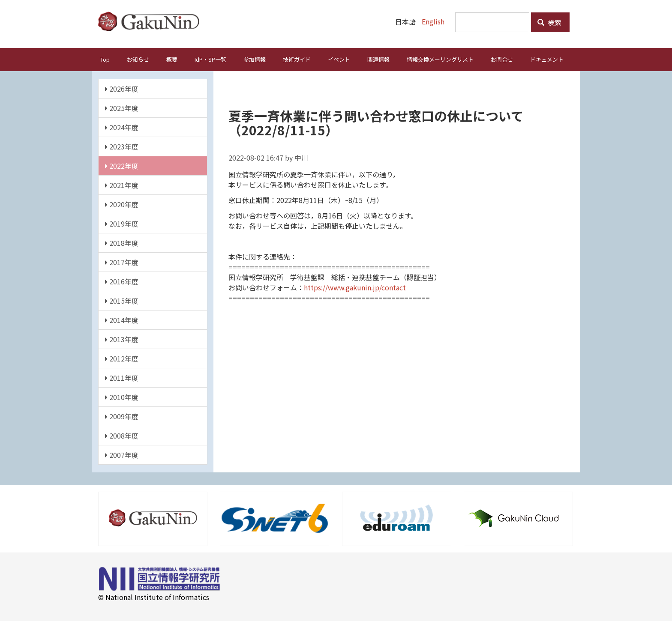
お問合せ (502, 59)
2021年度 (122, 185)
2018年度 (122, 243)
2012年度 (122, 358)
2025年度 (122, 108)
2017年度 (122, 262)
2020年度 (122, 204)
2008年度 (122, 436)
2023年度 (122, 146)
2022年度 (122, 166)
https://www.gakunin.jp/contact (355, 287)
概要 (172, 59)
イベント (339, 59)
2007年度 (122, 455)
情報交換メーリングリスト (440, 59)
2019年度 (122, 224)
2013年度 (122, 339)
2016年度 (122, 281)
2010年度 (122, 397)
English (433, 21)
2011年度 (122, 378)
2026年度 (122, 89)
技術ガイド (297, 59)
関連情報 (378, 59)
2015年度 (122, 301)
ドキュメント (547, 59)
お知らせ (138, 59)
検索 (549, 22)
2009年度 (122, 416)
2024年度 (122, 127)
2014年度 (122, 320)
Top (105, 59)
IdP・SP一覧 (210, 59)
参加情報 (255, 59)
